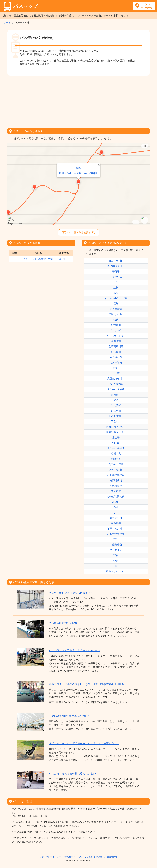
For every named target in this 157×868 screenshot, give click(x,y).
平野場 (116, 272)
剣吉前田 (116, 325)
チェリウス (116, 277)
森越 (116, 320)
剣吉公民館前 (116, 464)
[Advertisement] (78, 101)
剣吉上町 (116, 330)
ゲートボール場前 (116, 336)
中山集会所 (116, 545)
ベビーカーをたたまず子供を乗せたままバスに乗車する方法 (84, 743)
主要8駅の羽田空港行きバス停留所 (69, 716)
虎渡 (116, 400)
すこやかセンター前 (116, 298)
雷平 (116, 539)
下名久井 (116, 421)
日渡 (116, 566)
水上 (116, 512)
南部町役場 (116, 480)
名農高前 (116, 341)
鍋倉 (116, 561)
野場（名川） (116, 314)
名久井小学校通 (116, 448)
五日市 (116, 373)
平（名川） (116, 550)
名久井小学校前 (116, 389)
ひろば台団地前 (116, 496)
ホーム (7, 23)
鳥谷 (116, 293)
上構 (116, 288)
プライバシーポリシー (50, 857)
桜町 (116, 368)
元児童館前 (116, 309)
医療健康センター (116, 427)
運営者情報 (112, 857)
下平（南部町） (116, 529)
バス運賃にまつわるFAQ (63, 623)
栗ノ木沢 (116, 491)
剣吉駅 (116, 443)
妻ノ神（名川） (116, 266)
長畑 (116, 304)
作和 (78, 168)
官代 (116, 555)
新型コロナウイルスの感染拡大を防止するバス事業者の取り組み (87, 684)
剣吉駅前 (116, 411)
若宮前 (116, 502)
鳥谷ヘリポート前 (116, 571)
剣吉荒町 (116, 405)
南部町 (63, 259)
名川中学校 (116, 363)
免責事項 (101, 857)
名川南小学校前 (116, 475)
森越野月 (116, 395)
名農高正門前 (116, 346)
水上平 (116, 438)
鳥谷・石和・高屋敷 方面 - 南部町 (78, 173)
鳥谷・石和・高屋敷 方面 (38, 259)
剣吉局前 (116, 352)
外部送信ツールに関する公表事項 (79, 857)
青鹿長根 (116, 523)
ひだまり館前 (116, 384)
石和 (116, 507)
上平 (116, 282)
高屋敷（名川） (116, 379)
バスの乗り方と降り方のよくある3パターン (74, 650)
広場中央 (116, 454)
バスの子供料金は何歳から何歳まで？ (71, 593)
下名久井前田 (116, 416)
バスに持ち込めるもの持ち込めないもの (72, 773)
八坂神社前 (116, 357)
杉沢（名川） (116, 470)
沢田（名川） (116, 261)
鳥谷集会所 (116, 518)
